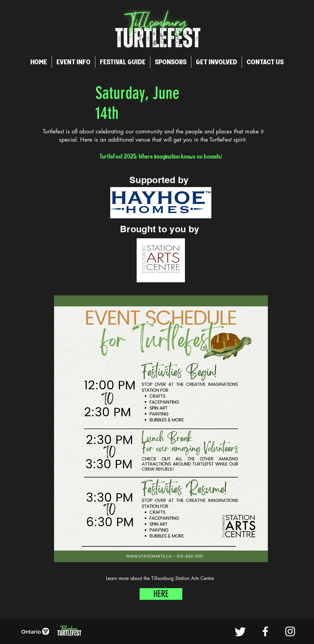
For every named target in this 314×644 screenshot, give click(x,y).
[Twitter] (240, 631)
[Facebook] (265, 631)
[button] (73, 62)
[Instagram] (290, 631)
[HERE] (161, 594)
